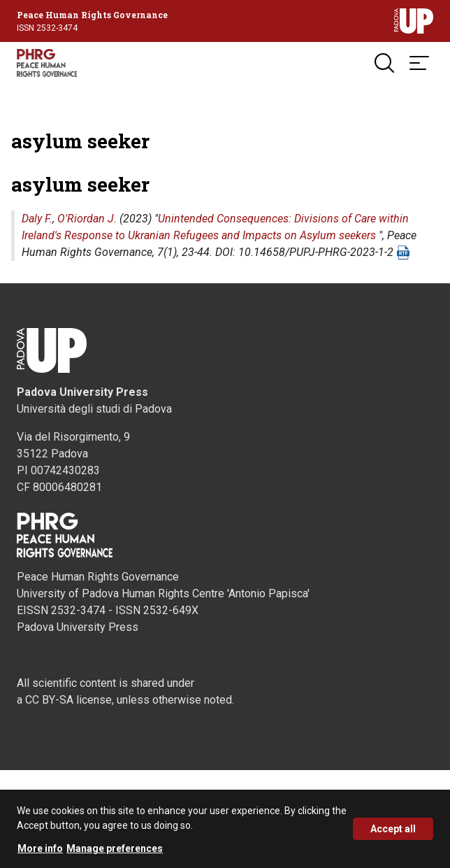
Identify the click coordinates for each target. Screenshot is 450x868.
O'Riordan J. (87, 219)
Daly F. (37, 219)
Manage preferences (115, 848)
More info (40, 848)
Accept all (393, 829)
